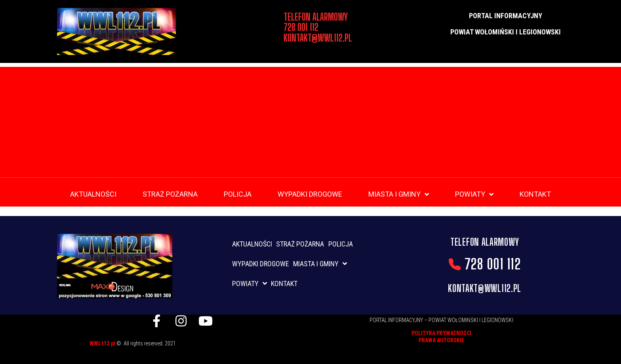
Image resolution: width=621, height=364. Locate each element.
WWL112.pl (103, 343)
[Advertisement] (310, 122)
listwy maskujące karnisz (225, 342)
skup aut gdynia (181, 351)
